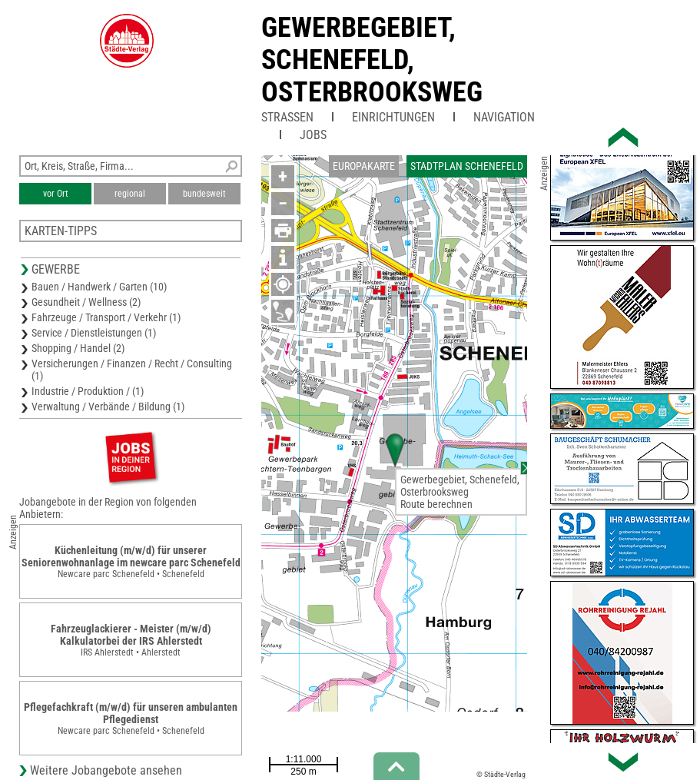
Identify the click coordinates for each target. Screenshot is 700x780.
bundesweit (204, 194)
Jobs (313, 135)
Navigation (504, 117)
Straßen (287, 117)
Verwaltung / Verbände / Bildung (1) (108, 407)
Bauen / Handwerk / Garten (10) (99, 287)
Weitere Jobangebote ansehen (106, 770)
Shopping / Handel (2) (78, 348)
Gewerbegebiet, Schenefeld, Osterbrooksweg (372, 60)
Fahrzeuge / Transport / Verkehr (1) (106, 317)
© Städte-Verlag (501, 774)
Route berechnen (436, 504)
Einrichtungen (393, 117)
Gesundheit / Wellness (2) (86, 302)
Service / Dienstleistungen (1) (94, 333)
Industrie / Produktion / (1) (88, 391)
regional (130, 194)
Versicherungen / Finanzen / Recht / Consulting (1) (132, 370)
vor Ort (56, 194)
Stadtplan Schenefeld (467, 166)
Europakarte (364, 166)
